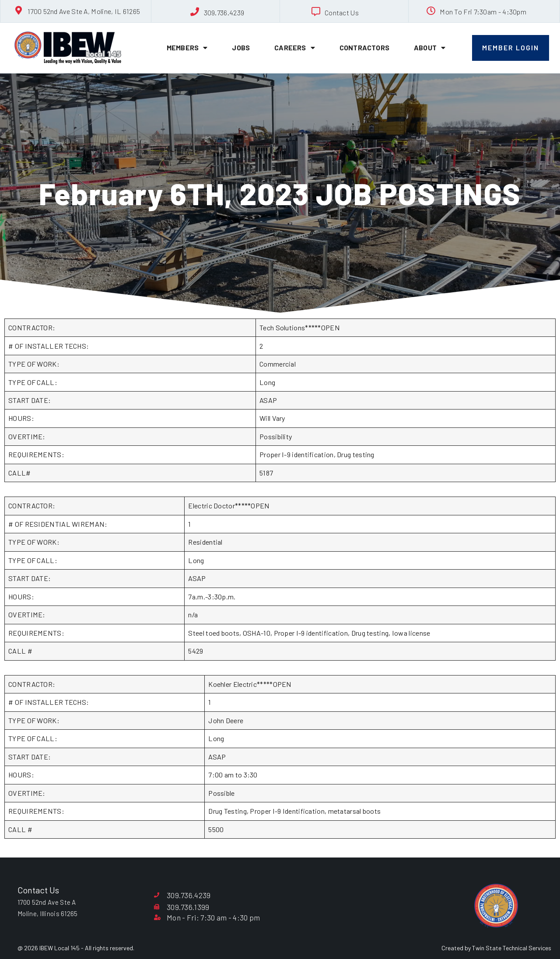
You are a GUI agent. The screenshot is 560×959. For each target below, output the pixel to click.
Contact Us (342, 12)
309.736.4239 (224, 12)
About (430, 48)
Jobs (241, 47)
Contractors (364, 47)
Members (187, 48)
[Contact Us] (316, 12)
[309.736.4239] (195, 12)
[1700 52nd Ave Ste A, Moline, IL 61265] (19, 10)
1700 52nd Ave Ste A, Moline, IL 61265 (84, 11)
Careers (295, 48)
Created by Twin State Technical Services (496, 948)
